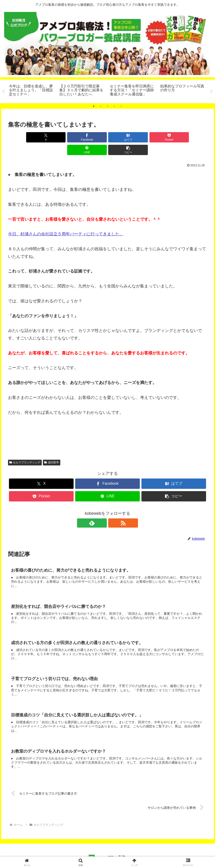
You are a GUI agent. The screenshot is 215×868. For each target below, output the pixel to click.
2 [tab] (101, 106)
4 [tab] (114, 106)
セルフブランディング (25, 450)
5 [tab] (121, 106)
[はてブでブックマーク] (91, 137)
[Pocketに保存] (124, 137)
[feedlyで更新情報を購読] (102, 510)
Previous (3, 92)
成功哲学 (52, 450)
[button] (191, 137)
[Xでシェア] (24, 137)
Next (212, 92)
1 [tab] (94, 106)
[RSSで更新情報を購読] (113, 510)
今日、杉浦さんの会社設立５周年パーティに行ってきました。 (66, 221)
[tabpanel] (32, 91)
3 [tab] (107, 106)
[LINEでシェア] (158, 137)
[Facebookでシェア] (57, 137)
